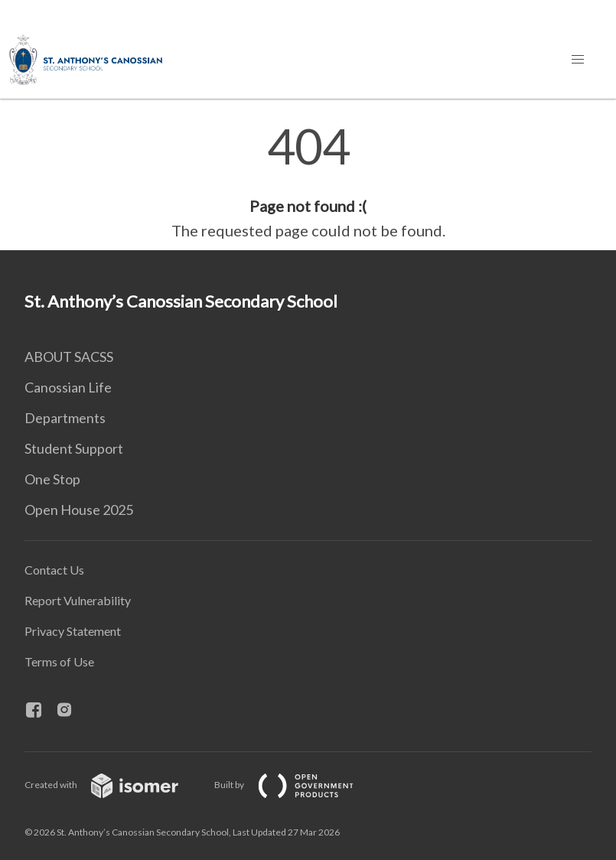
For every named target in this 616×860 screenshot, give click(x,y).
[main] (308, 182)
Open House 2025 (79, 510)
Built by (296, 785)
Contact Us (54, 570)
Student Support (74, 448)
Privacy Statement (73, 631)
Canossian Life (68, 387)
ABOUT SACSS (69, 357)
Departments (65, 418)
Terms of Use (59, 661)
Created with (114, 785)
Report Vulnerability (78, 600)
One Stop (52, 479)
